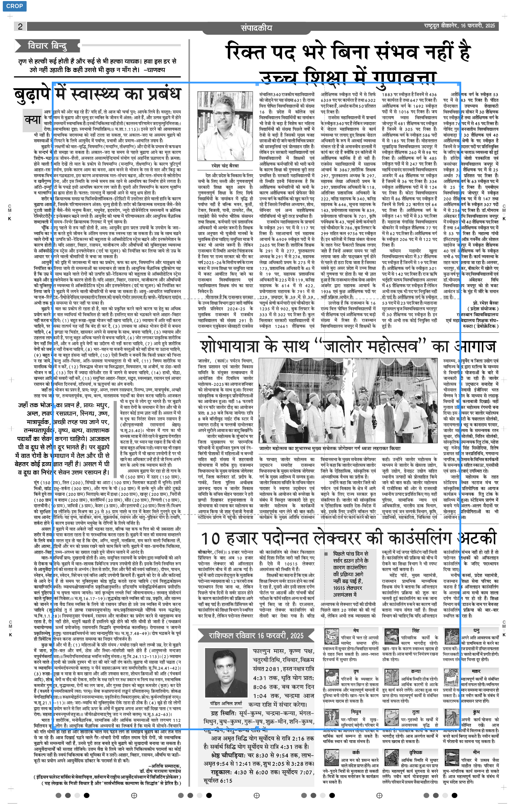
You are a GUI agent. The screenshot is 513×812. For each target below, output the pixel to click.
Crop (15, 6)
